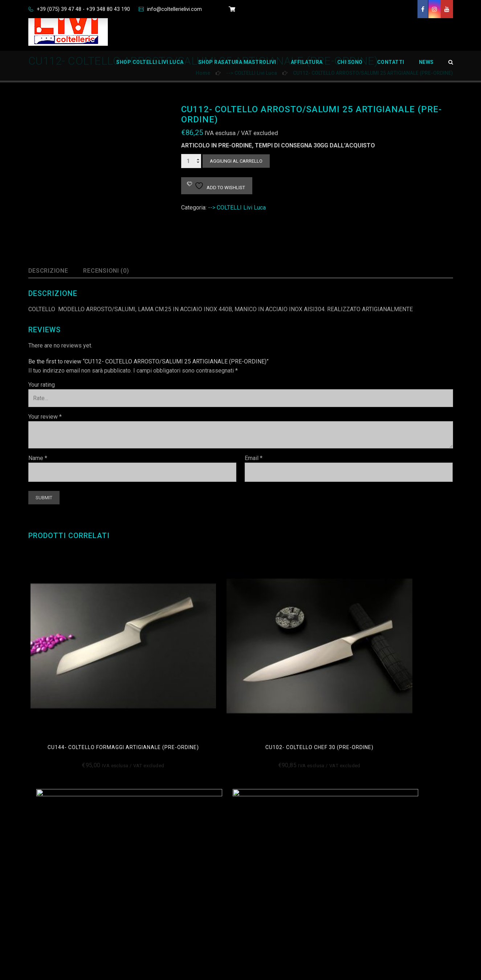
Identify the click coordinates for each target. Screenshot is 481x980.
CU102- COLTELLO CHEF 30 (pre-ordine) (186, 660)
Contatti (391, 67)
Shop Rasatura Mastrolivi (237, 67)
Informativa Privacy (168, 852)
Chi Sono (350, 67)
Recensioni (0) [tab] (114, 271)
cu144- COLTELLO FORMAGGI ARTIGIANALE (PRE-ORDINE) (78, 660)
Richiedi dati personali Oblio (179, 904)
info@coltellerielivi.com (185, 9)
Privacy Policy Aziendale (175, 921)
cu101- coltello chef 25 (403, 657)
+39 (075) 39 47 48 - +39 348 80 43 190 (87, 9)
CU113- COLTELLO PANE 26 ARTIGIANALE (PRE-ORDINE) (295, 660)
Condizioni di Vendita (170, 818)
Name (38, 458)
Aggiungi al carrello (236, 161)
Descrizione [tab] (51, 271)
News (426, 67)
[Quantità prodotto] (191, 161)
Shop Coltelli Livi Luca (150, 67)
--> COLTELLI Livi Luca (237, 208)
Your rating (42, 385)
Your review (45, 417)
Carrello (262, 869)
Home (260, 818)
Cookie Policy (161, 835)
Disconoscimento (166, 869)
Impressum (158, 887)
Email (254, 458)
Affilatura (307, 67)
